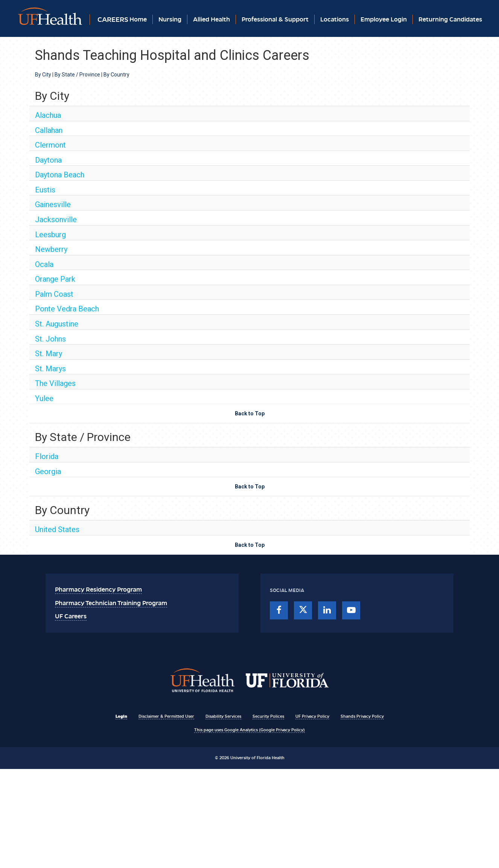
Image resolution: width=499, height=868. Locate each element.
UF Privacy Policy (312, 716)
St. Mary (49, 354)
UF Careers (71, 616)
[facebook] (279, 610)
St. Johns (50, 339)
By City (43, 75)
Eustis (45, 190)
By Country (116, 75)
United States (57, 529)
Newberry (51, 249)
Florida (47, 456)
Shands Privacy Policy (362, 716)
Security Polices (268, 716)
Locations (335, 19)
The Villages (55, 383)
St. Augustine (57, 324)
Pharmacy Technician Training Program (111, 603)
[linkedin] (327, 610)
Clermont (50, 145)
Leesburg (50, 235)
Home (138, 19)
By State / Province (77, 75)
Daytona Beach (60, 175)
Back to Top (250, 413)
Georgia (48, 471)
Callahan (49, 130)
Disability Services (223, 716)
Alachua (48, 115)
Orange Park (55, 279)
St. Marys (50, 369)
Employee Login (384, 19)
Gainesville (53, 204)
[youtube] (351, 610)
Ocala (44, 264)
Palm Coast (54, 294)
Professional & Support (275, 19)
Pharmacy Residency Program (98, 590)
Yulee (44, 398)
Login (121, 716)
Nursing (170, 19)
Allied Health (211, 19)
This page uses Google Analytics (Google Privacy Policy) (249, 730)
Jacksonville (56, 220)
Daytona (48, 160)
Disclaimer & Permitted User (166, 716)
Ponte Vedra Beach (67, 309)
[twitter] (303, 610)
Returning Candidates (450, 19)
